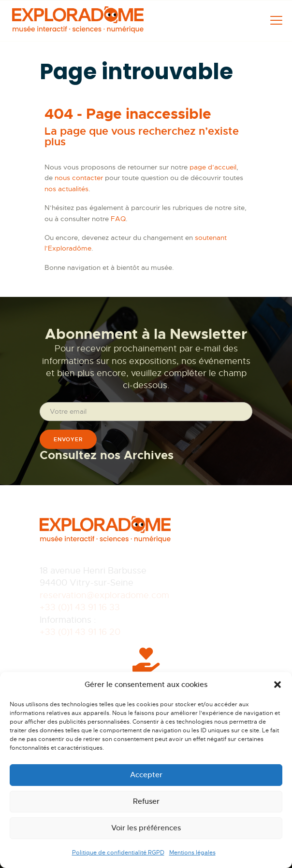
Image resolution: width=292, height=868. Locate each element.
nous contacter (79, 178)
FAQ (118, 219)
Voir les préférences (146, 828)
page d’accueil (213, 167)
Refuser (146, 801)
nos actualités (66, 189)
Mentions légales (192, 853)
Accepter (146, 775)
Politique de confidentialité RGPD (118, 853)
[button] (277, 685)
